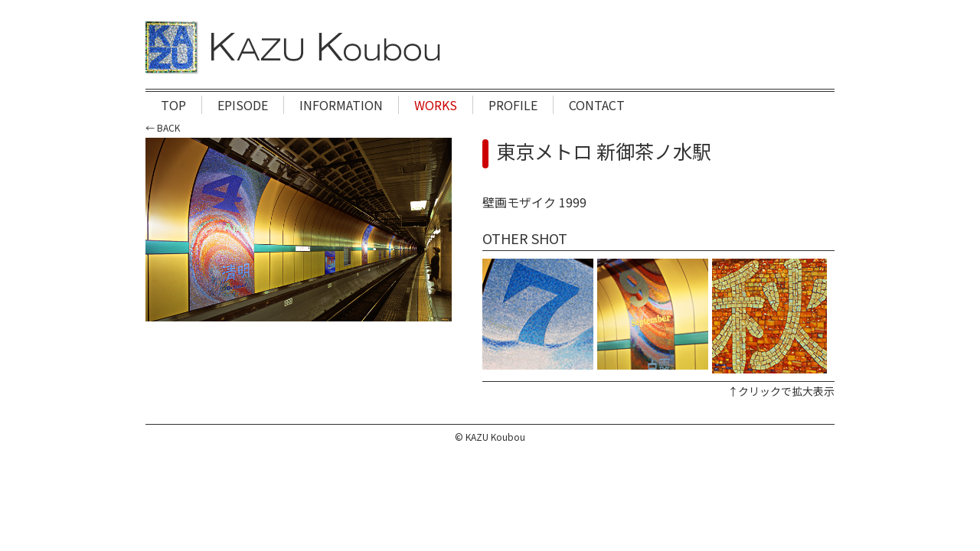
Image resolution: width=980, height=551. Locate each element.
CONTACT (597, 105)
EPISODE (243, 105)
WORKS (436, 105)
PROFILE (513, 105)
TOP (173, 105)
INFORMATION (341, 105)
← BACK (163, 127)
